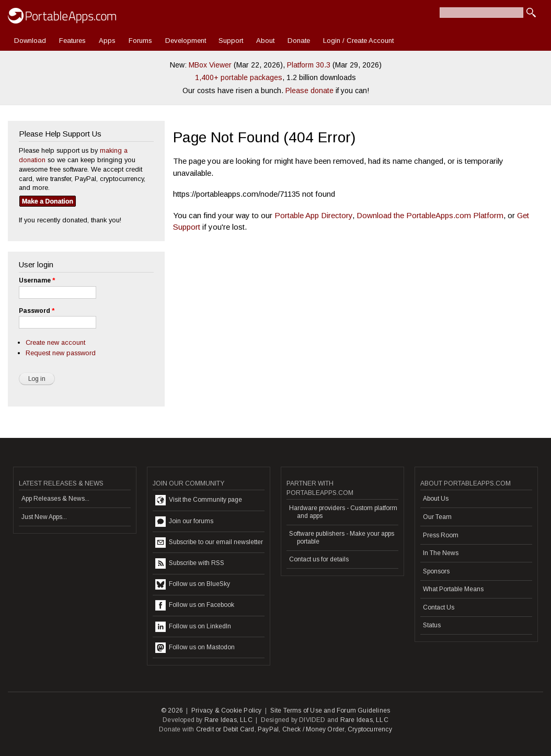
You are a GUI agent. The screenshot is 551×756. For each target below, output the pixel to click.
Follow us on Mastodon (195, 648)
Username (37, 280)
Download (30, 41)
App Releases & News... (55, 499)
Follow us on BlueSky (193, 584)
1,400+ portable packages (239, 77)
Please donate (309, 91)
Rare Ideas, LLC (228, 720)
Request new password (61, 353)
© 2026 (172, 710)
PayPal (268, 729)
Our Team (437, 517)
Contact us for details (319, 559)
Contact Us (439, 607)
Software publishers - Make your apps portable (342, 537)
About (265, 41)
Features (72, 41)
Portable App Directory (313, 215)
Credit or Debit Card (225, 729)
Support (231, 41)
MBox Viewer (210, 65)
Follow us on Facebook (195, 605)
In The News (441, 553)
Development (186, 41)
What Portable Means (453, 589)
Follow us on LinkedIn (193, 627)
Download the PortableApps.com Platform (430, 215)
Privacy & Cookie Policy (227, 710)
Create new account (55, 342)
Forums (140, 41)
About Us (436, 499)
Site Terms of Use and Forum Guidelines (330, 710)
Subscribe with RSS (190, 563)
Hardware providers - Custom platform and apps (343, 512)
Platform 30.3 (309, 65)
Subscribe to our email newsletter (209, 543)
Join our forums (184, 522)
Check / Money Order (313, 729)
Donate (299, 41)
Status (432, 625)
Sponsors (436, 571)
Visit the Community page (199, 500)
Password (37, 311)
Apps (107, 41)
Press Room (441, 535)
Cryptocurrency (370, 729)
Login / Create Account (358, 41)
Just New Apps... (44, 517)
